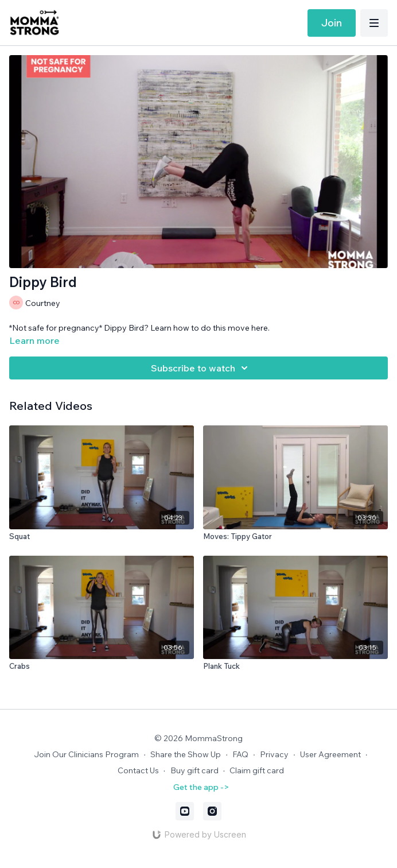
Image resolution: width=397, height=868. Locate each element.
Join (332, 23)
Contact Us (138, 770)
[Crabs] (102, 666)
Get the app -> (201, 787)
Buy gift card (194, 770)
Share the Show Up (186, 754)
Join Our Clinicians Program (86, 754)
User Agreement (330, 754)
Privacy (274, 754)
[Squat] (102, 537)
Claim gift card (257, 770)
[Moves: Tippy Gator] (295, 537)
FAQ (240, 754)
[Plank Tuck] (295, 666)
